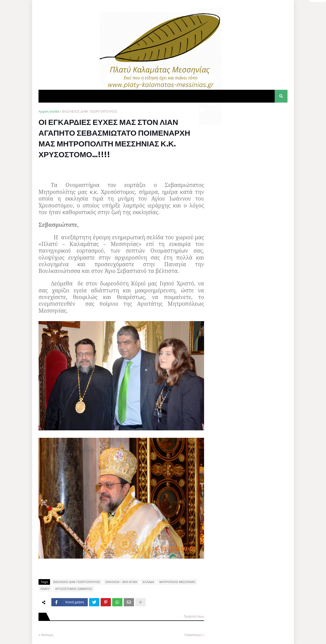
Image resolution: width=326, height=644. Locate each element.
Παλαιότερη (193, 635)
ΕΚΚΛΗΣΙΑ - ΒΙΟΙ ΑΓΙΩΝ (121, 582)
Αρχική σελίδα (49, 111)
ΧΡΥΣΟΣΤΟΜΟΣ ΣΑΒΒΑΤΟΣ (74, 589)
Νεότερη (47, 635)
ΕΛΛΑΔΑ (148, 582)
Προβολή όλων (194, 616)
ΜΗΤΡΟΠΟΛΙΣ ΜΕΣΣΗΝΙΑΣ (177, 582)
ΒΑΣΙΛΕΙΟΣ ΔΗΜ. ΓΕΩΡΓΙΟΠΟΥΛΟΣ (90, 111)
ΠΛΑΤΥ (45, 589)
